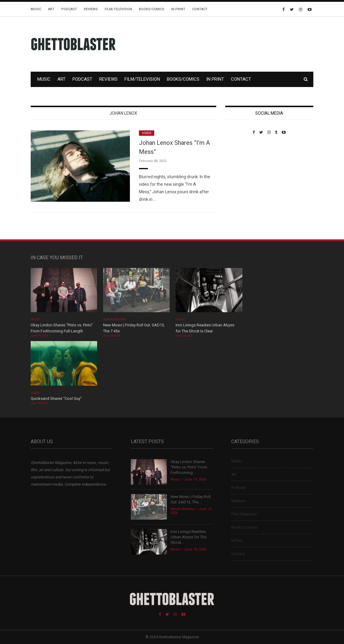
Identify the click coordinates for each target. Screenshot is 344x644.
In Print (178, 9)
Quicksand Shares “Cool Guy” (56, 398)
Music (36, 9)
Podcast (69, 9)
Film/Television (118, 9)
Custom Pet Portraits (243, 176)
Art (51, 9)
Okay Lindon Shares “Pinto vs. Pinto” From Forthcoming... (189, 467)
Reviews (91, 9)
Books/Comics (152, 9)
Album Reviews (115, 319)
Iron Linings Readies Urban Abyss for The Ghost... (188, 537)
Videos (147, 133)
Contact (200, 9)
